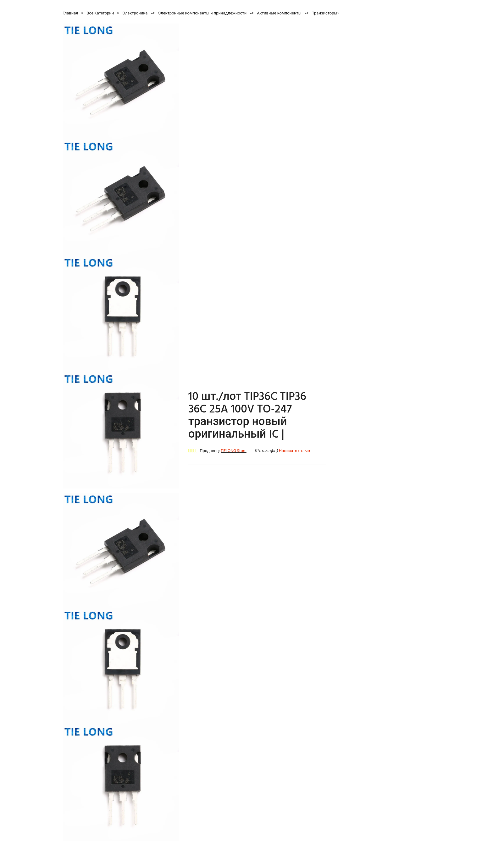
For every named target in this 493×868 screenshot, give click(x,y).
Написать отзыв (294, 451)
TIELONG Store (234, 451)
